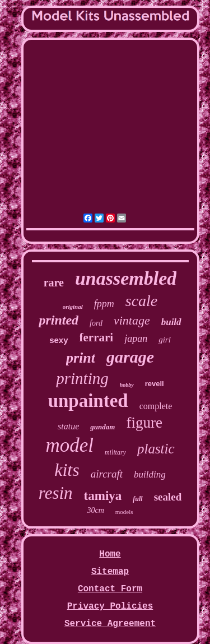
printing (82, 378)
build (171, 322)
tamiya (103, 496)
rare (54, 282)
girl (165, 340)
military (115, 452)
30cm (95, 510)
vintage (132, 320)
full (137, 499)
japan (136, 339)
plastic (156, 449)
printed (59, 320)
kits (67, 470)
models (124, 512)
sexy (59, 340)
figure (144, 423)
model (69, 445)
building (150, 474)
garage (130, 357)
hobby (127, 385)
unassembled (126, 278)
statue (68, 426)
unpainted (88, 401)
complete (156, 406)
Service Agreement (110, 624)
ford (96, 323)
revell (155, 384)
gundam (102, 427)
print (81, 358)
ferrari (97, 337)
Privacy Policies (110, 606)
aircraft (107, 474)
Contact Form (110, 589)
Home (110, 554)
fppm (104, 304)
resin (56, 493)
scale (142, 301)
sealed (168, 497)
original (73, 307)
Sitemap (110, 572)
